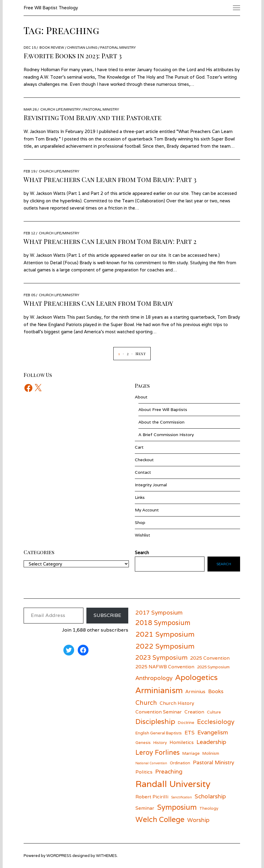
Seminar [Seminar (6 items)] (145, 808)
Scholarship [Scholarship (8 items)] (210, 796)
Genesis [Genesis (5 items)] (143, 742)
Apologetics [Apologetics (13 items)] (196, 677)
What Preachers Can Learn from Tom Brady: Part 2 (110, 241)
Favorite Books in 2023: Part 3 (73, 56)
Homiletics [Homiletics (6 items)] (182, 742)
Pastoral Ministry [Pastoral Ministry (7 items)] (213, 762)
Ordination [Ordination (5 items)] (180, 763)
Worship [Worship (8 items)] (198, 820)
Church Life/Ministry (61, 109)
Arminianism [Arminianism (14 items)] (159, 690)
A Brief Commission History (166, 435)
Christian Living (82, 47)
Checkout (144, 460)
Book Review (52, 47)
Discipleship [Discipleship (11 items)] (155, 721)
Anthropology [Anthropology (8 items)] (154, 678)
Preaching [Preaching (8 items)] (169, 771)
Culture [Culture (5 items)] (214, 712)
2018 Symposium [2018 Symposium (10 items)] (163, 623)
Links (140, 497)
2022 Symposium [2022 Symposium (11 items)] (165, 646)
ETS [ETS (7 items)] (190, 732)
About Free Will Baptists (163, 409)
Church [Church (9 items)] (146, 703)
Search (224, 564)
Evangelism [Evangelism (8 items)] (213, 732)
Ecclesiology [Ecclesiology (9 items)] (216, 722)
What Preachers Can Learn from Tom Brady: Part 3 (110, 179)
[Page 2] (124, 354)
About (141, 397)
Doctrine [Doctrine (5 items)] (186, 722)
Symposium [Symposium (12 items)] (177, 807)
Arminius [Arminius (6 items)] (195, 691)
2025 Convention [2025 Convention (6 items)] (210, 658)
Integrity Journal (151, 485)
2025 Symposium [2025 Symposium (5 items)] (213, 667)
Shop (140, 522)
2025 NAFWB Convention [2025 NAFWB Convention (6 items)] (165, 667)
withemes (106, 856)
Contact (143, 472)
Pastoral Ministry (118, 47)
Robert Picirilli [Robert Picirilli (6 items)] (152, 797)
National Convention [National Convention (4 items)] (151, 763)
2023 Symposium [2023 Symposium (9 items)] (161, 657)
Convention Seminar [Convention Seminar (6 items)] (159, 712)
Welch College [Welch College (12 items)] (160, 819)
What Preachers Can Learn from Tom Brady (98, 303)
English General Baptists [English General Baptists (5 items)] (159, 733)
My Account (147, 510)
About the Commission (161, 422)
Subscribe (107, 615)
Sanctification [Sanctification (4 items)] (181, 797)
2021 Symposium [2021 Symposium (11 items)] (165, 634)
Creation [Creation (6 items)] (194, 712)
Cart (139, 447)
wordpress (59, 856)
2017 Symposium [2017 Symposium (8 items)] (159, 612)
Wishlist (142, 535)
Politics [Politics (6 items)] (144, 772)
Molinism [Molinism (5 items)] (211, 753)
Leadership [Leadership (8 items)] (211, 742)
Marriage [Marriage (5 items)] (191, 753)
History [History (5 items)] (160, 742)
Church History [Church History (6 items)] (177, 703)
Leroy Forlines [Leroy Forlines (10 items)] (158, 752)
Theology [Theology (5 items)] (209, 808)
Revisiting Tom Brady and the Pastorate (93, 117)
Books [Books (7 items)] (216, 691)
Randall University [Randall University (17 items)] (173, 784)
